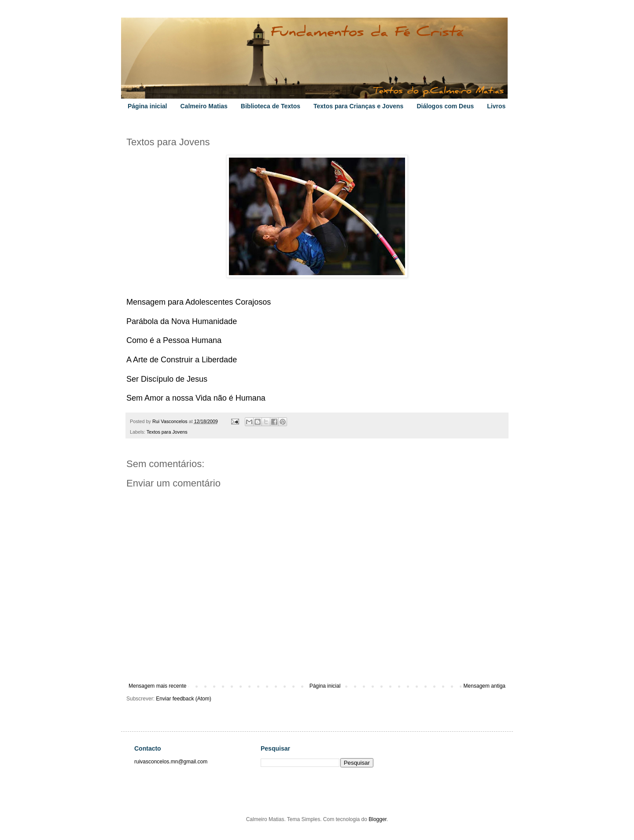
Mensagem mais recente (157, 686)
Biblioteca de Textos (271, 106)
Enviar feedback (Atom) (183, 699)
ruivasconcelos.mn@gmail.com (171, 762)
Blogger (378, 819)
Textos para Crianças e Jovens (358, 106)
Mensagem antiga (485, 686)
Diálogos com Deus (445, 106)
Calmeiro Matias (204, 106)
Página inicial (147, 106)
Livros (496, 106)
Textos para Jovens (167, 432)
